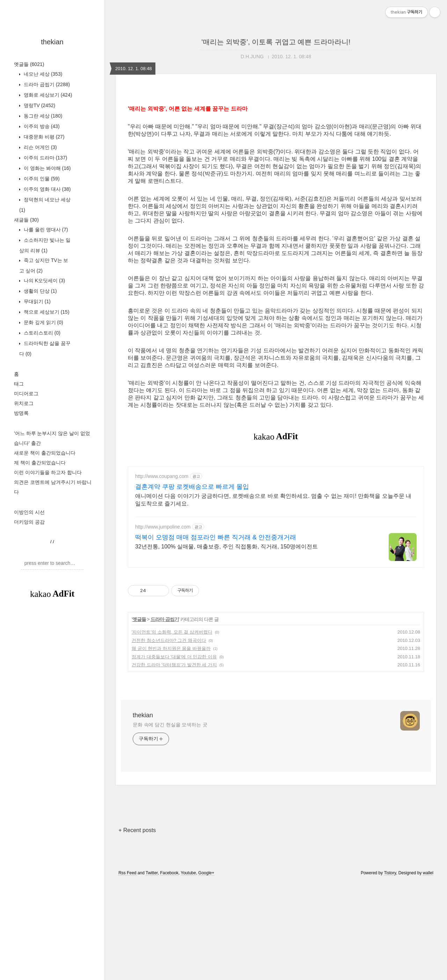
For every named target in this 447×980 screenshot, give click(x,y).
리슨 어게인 (40, 147)
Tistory (390, 971)
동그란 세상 (42, 116)
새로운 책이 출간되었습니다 (45, 453)
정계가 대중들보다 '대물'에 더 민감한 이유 (174, 754)
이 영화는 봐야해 (46, 168)
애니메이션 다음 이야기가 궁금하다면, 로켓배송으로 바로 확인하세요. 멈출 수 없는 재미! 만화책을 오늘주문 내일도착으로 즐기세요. (273, 597)
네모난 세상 (42, 74)
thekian (52, 42)
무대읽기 (36, 301)
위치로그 (24, 403)
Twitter (152, 971)
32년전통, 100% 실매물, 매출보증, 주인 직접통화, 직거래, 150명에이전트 (226, 644)
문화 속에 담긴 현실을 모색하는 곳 (170, 822)
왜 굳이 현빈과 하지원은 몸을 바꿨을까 (171, 746)
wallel (428, 971)
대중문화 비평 (43, 137)
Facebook (169, 971)
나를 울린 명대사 (45, 230)
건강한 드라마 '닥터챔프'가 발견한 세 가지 (174, 762)
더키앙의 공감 (29, 522)
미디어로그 (26, 394)
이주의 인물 (41, 179)
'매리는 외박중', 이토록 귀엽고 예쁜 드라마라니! (276, 42)
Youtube (189, 971)
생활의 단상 (40, 291)
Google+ (206, 971)
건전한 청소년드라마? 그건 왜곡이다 (169, 738)
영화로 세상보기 (47, 95)
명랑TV (39, 105)
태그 (19, 384)
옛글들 (29, 64)
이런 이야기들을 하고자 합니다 (48, 472)
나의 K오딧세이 (44, 280)
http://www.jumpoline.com (163, 624)
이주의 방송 (41, 126)
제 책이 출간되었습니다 (40, 463)
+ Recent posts (137, 928)
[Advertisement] (52, 721)
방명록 (21, 413)
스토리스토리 (41, 333)
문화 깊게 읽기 (43, 322)
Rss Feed (127, 971)
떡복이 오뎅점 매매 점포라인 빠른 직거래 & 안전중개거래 (216, 635)
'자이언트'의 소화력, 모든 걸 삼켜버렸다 (172, 730)
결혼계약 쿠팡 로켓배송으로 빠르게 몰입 (192, 584)
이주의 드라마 (45, 158)
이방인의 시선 (29, 512)
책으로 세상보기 (46, 312)
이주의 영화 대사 (46, 189)
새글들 (26, 220)
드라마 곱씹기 (46, 84)
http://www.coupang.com (162, 574)
